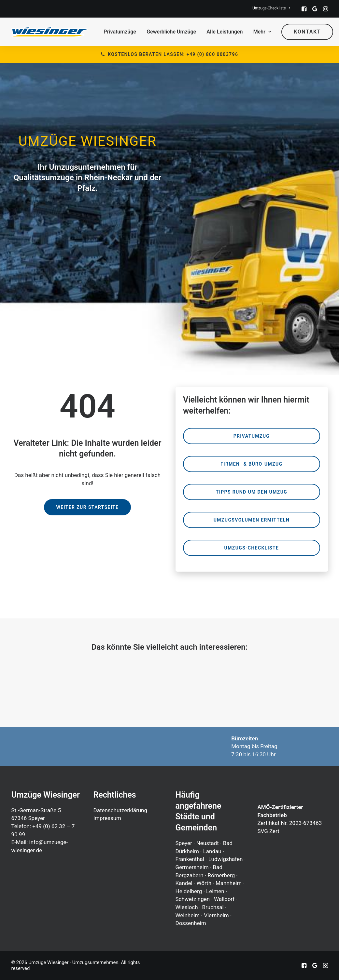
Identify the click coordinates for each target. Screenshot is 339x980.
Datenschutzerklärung (120, 810)
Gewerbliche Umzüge (171, 32)
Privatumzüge (120, 32)
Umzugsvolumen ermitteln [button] (252, 520)
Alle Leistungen (225, 32)
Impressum (107, 818)
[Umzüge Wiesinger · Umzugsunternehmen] (50, 32)
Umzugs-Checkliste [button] (252, 548)
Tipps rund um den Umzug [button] (252, 492)
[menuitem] (271, 8)
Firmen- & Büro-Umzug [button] (251, 464)
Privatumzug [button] (252, 436)
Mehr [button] (262, 32)
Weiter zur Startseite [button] (88, 507)
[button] (304, 9)
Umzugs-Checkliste (271, 8)
